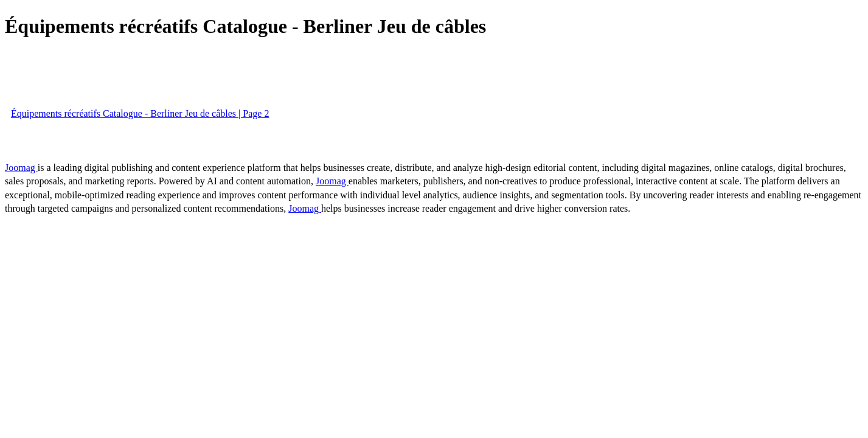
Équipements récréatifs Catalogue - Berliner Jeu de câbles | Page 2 (140, 113)
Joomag (21, 168)
